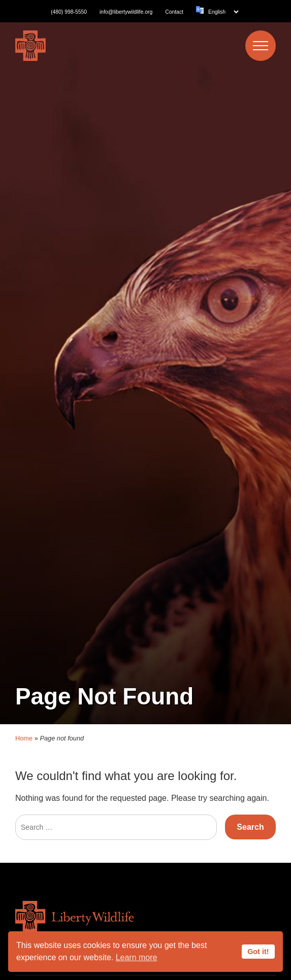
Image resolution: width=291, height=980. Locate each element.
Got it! (258, 952)
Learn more (137, 957)
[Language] (223, 12)
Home (24, 714)
